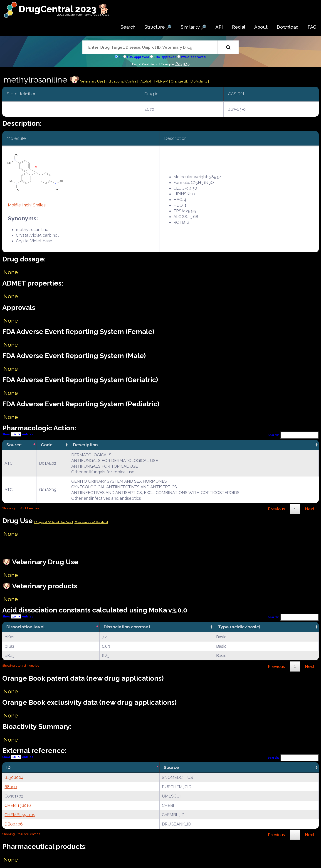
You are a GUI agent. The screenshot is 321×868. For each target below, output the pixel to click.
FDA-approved (138, 57)
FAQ (312, 27)
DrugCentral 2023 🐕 (64, 9)
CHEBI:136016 (18, 805)
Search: (293, 435)
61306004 (14, 777)
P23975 (182, 64)
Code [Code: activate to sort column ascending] (47, 445)
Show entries (18, 434)
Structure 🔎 (158, 27)
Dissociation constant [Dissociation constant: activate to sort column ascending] (127, 627)
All (120, 57)
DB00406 (14, 824)
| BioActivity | (199, 81)
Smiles (39, 205)
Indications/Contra (122, 81)
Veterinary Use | (93, 81)
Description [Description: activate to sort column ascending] (85, 445)
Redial (239, 27)
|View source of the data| (91, 522)
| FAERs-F (145, 81)
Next (310, 509)
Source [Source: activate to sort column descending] (14, 445)
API (219, 27)
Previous (276, 509)
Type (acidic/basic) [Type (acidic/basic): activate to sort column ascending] (239, 627)
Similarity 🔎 (194, 27)
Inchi (27, 205)
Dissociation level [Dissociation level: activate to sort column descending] (26, 627)
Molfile (14, 205)
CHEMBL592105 (20, 815)
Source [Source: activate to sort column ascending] (171, 767)
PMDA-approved (193, 57)
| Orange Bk (179, 81)
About (261, 27)
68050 (11, 787)
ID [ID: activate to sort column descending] (8, 767)
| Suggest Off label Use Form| (54, 522)
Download (288, 27)
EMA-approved (165, 57)
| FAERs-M (161, 81)
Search (128, 27)
